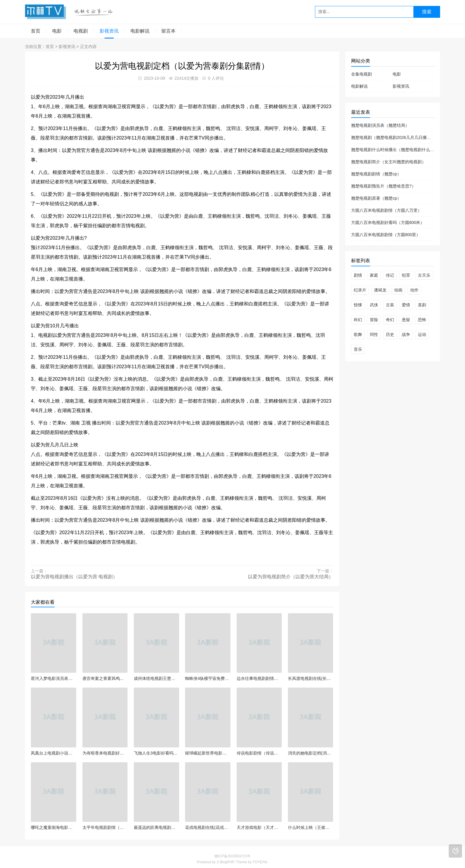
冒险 (374, 320)
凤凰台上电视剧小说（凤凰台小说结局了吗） (54, 753)
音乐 (358, 349)
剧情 (358, 275)
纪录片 (360, 290)
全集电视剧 (362, 74)
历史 (390, 334)
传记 (390, 275)
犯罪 (406, 275)
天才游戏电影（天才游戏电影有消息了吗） (259, 827)
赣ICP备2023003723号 (233, 856)
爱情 (406, 305)
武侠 (374, 305)
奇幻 (390, 320)
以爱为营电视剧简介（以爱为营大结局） (291, 577)
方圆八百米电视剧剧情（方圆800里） (386, 235)
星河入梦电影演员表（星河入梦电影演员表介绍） (54, 678)
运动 (422, 334)
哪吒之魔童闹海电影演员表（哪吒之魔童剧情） (54, 827)
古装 (390, 305)
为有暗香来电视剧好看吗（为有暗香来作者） (105, 753)
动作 (414, 290)
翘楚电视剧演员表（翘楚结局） (380, 125)
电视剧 (81, 31)
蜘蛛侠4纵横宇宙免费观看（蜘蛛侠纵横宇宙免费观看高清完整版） (208, 678)
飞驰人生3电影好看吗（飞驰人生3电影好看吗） (156, 753)
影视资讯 (109, 31)
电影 (57, 31)
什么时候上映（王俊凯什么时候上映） (311, 827)
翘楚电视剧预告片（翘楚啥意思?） (383, 186)
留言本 (168, 31)
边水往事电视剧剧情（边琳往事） (259, 678)
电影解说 (140, 31)
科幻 (358, 320)
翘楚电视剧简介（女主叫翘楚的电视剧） (388, 162)
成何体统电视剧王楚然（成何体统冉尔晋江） (156, 678)
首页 (36, 31)
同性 (374, 334)
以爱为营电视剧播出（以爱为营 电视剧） (74, 577)
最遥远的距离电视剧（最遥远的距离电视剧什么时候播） (156, 827)
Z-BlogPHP (225, 862)
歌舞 (358, 334)
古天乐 (424, 275)
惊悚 (358, 305)
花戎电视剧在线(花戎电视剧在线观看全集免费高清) (208, 827)
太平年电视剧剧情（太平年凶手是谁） (105, 827)
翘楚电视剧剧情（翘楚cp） (376, 174)
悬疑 (406, 320)
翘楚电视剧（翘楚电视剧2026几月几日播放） (393, 137)
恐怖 (422, 320)
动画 (398, 290)
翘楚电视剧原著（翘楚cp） (376, 198)
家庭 (374, 275)
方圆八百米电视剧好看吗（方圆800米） (388, 222)
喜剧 (422, 305)
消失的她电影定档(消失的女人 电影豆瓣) (311, 753)
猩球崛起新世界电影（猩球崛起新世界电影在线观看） (208, 753)
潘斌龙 (380, 290)
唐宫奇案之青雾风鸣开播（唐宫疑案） (105, 678)
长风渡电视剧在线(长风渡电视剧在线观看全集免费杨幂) (311, 678)
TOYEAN (260, 862)
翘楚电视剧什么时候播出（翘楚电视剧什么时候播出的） (403, 150)
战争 (406, 334)
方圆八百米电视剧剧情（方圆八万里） (386, 210)
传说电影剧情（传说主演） (259, 753)
